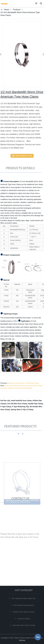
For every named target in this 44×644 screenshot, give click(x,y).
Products (17, 10)
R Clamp (30, 410)
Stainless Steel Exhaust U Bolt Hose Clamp (23, 383)
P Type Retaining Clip (20, 407)
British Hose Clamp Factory (24, 612)
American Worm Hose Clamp (24, 625)
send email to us (22, 156)
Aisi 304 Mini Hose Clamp (17, 404)
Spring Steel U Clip (18, 410)
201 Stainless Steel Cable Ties (24, 598)
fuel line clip (5, 401)
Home (7, 10)
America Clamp (24, 619)
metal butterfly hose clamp (21, 401)
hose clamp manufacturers (24, 605)
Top (38, 637)
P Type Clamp (6, 407)
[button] (36, 4)
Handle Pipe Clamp (35, 404)
